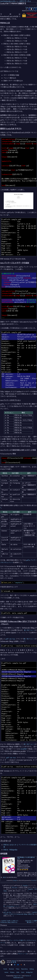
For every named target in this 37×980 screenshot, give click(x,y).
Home (6, 972)
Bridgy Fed (29, 972)
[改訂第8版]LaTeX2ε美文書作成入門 (26, 858)
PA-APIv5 (34, 880)
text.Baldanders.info (8, 1)
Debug (32, 969)
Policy (18, 969)
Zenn (23, 972)
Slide (18, 972)
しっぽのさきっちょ (24, 1)
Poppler (25, 885)
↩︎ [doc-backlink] (28, 891)
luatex (32, 7)
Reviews (11, 969)
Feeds (5, 969)
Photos (12, 972)
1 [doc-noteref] (9, 215)
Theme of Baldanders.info (22, 977)
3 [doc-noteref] (25, 641)
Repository (24, 969)
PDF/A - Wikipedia (10, 850)
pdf (36, 7)
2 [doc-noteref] (1, 507)
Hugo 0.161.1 (18, 976)
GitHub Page (33, 11)
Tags (27, 7)
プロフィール (22, 954)
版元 (4, 877)
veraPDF (24, 749)
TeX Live (14, 887)
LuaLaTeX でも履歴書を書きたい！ (31, 921)
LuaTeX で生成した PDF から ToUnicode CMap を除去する (20, 913)
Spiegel (15, 880)
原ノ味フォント (30, 630)
